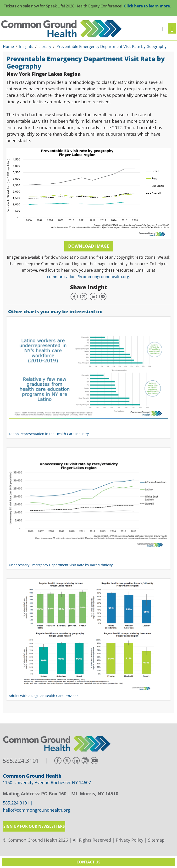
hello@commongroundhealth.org (36, 810)
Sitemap (156, 840)
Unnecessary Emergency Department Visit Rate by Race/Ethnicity (61, 565)
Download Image (89, 246)
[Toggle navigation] (172, 28)
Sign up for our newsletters (34, 826)
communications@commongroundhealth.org (88, 277)
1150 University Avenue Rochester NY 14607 (47, 782)
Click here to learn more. (148, 6)
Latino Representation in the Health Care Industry (49, 434)
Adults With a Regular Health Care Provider (43, 696)
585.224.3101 (21, 761)
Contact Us (88, 862)
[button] (163, 28)
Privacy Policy (130, 840)
